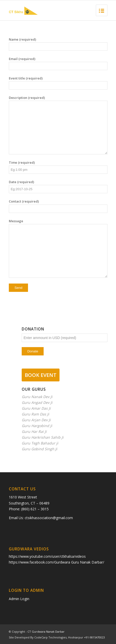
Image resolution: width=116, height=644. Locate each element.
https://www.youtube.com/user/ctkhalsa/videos (47, 556)
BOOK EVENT (41, 375)
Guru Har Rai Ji (34, 431)
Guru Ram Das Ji (35, 414)
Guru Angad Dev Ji (37, 402)
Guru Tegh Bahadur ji (40, 443)
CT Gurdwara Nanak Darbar (46, 632)
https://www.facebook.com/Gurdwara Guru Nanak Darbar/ (56, 562)
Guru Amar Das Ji (36, 408)
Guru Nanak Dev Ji (37, 397)
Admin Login (19, 599)
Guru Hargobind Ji (37, 426)
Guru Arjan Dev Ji (36, 420)
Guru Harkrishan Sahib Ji (43, 437)
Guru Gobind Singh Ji (39, 449)
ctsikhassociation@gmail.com (49, 518)
